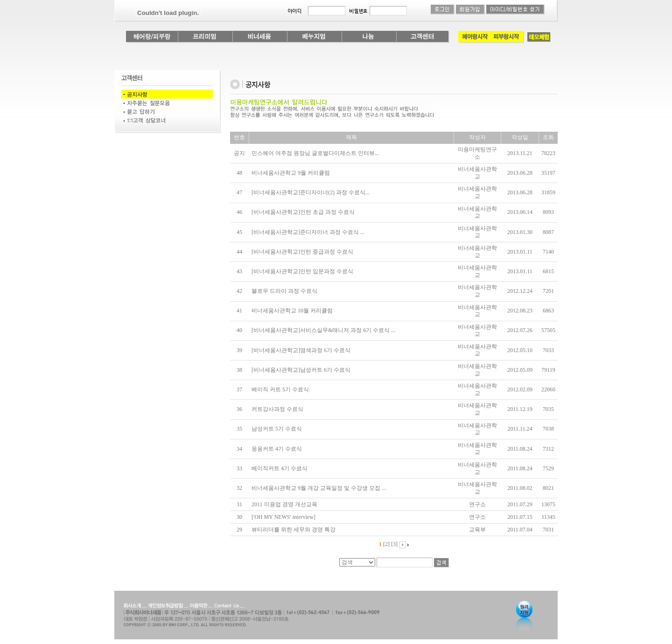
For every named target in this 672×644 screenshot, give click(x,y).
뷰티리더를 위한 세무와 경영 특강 (294, 530)
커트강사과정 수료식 (277, 409)
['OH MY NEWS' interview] (283, 517)
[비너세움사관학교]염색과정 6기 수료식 (301, 350)
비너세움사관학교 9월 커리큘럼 (291, 173)
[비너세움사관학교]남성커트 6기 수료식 (301, 370)
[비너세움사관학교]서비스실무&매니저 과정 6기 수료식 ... (323, 330)
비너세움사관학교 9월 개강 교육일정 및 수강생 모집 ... (319, 488)
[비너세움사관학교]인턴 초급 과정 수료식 (303, 212)
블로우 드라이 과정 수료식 (284, 291)
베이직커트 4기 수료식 (280, 468)
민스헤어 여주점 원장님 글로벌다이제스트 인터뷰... (315, 153)
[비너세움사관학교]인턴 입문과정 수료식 (302, 271)
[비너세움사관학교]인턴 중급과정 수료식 (302, 252)
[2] (386, 544)
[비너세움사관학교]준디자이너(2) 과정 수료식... (311, 192)
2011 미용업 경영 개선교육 (284, 504)
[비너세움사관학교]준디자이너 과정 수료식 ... (308, 232)
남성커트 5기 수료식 (277, 429)
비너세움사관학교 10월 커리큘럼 (292, 311)
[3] (394, 544)
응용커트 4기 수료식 (277, 449)
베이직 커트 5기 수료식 (280, 389)
